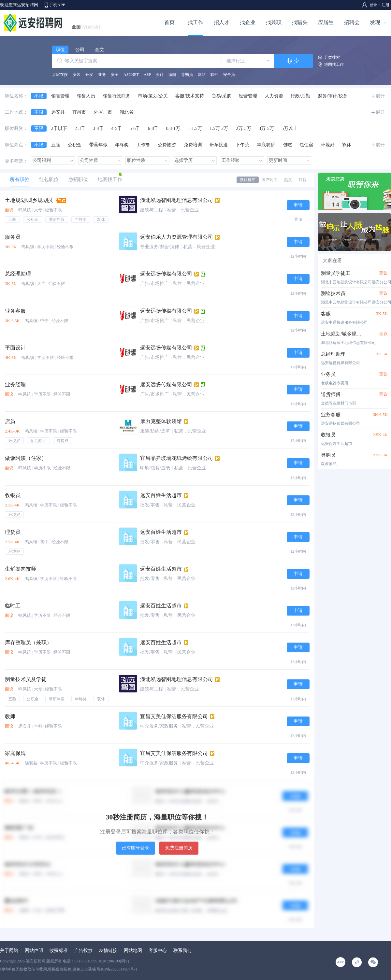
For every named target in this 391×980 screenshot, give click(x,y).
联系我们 (182, 951)
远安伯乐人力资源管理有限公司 (177, 237)
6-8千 (153, 128)
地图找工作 (334, 64)
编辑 (172, 75)
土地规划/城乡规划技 (29, 200)
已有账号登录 (136, 848)
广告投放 (83, 951)
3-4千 (98, 128)
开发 (89, 75)
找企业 (248, 22)
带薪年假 (98, 145)
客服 (326, 314)
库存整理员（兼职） (28, 642)
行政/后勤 (300, 96)
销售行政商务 (117, 96)
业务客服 (15, 311)
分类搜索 (332, 57)
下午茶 (242, 145)
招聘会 (352, 22)
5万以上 (290, 128)
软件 (214, 75)
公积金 (75, 145)
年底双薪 (266, 145)
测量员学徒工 (336, 273)
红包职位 (49, 179)
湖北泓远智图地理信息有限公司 (177, 200)
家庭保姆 (15, 753)
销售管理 (60, 96)
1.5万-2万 (219, 128)
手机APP (57, 5)
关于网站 (9, 951)
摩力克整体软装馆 (161, 421)
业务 (102, 75)
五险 (56, 145)
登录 (373, 5)
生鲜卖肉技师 (21, 569)
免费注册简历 (179, 848)
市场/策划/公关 (153, 96)
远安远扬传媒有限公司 (166, 274)
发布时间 (270, 180)
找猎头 (300, 22)
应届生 (326, 22)
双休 (347, 145)
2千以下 (59, 128)
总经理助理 (18, 274)
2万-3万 (244, 128)
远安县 (58, 112)
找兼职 (274, 22)
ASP (147, 75)
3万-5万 (266, 128)
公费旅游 (167, 145)
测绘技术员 (333, 293)
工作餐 (143, 145)
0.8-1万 (173, 128)
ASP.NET (131, 75)
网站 (202, 75)
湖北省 (126, 112)
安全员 (229, 75)
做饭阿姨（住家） (26, 458)
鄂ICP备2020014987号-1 (117, 969)
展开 (380, 96)
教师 (10, 716)
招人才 (222, 22)
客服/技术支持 (190, 96)
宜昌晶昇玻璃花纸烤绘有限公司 (177, 458)
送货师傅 (331, 394)
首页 (169, 22)
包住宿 (306, 145)
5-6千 (135, 128)
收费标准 (59, 951)
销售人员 (86, 96)
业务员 (328, 374)
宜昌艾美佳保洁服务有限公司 (174, 716)
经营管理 (248, 96)
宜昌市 (79, 112)
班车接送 (219, 145)
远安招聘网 (36, 961)
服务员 (13, 237)
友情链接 (108, 951)
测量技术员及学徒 (26, 679)
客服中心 (158, 951)
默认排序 (248, 180)
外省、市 (103, 112)
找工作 (195, 22)
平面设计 (15, 348)
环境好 (328, 145)
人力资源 (274, 96)
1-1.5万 (195, 128)
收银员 (13, 495)
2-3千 (80, 128)
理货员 (13, 532)
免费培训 (193, 145)
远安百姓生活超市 (161, 495)
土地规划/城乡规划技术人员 (343, 334)
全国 (86, 27)
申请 (298, 205)
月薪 (302, 180)
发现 (375, 22)
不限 (39, 96)
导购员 (187, 75)
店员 (10, 421)
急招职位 (78, 179)
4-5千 (116, 128)
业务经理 (15, 384)
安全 (115, 75)
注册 (385, 5)
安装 (77, 75)
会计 (160, 75)
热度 (288, 180)
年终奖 (122, 145)
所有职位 (20, 179)
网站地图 (133, 951)
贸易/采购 (222, 96)
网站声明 (34, 951)
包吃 (287, 145)
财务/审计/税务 (333, 96)
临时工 (13, 606)
